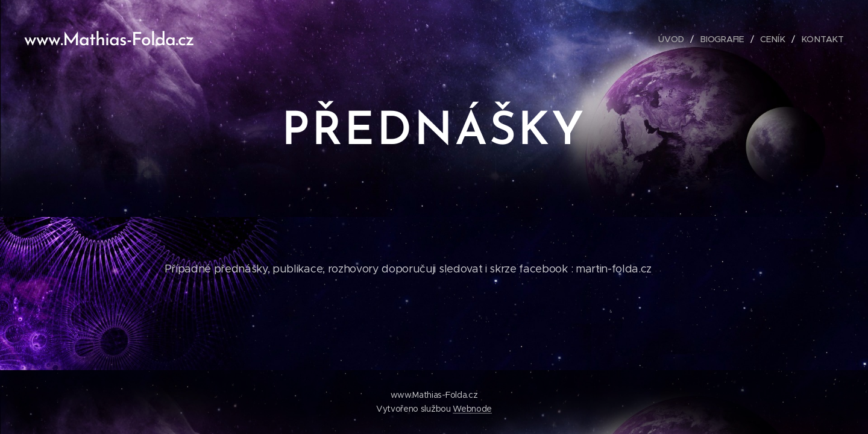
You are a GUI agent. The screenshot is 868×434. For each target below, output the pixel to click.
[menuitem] (677, 39)
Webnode (472, 409)
